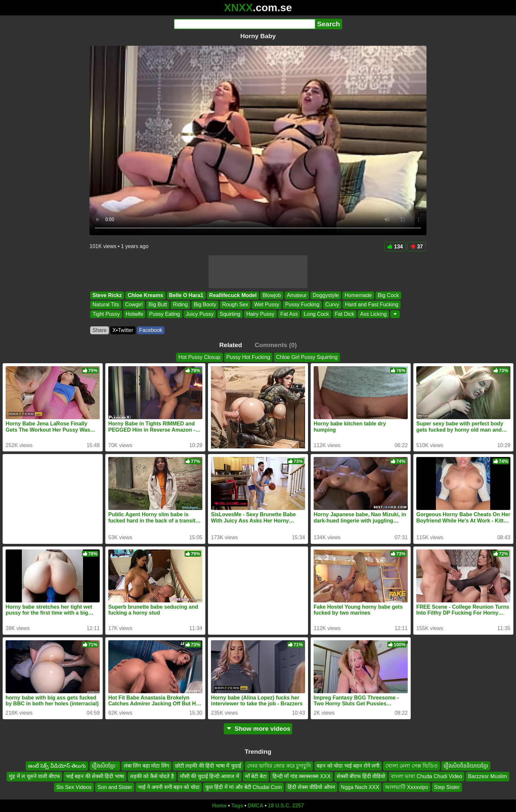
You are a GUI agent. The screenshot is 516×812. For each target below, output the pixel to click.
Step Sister (447, 787)
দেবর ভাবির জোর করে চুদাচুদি (279, 766)
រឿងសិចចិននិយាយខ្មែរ (466, 766)
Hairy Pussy (260, 314)
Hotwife (134, 314)
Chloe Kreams (145, 295)
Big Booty (205, 305)
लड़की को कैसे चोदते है (152, 776)
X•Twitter (123, 330)
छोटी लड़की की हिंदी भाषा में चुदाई (208, 766)
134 (395, 247)
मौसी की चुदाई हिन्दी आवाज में (210, 776)
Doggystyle (326, 295)
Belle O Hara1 (186, 295)
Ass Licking (373, 314)
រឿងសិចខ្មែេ (105, 766)
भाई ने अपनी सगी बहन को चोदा (169, 787)
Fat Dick (345, 314)
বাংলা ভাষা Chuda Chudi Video (426, 776)
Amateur (297, 295)
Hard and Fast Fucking (372, 305)
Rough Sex (235, 305)
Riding (180, 305)
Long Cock (316, 314)
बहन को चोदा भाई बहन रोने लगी (348, 766)
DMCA (255, 806)
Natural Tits (106, 305)
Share (100, 330)
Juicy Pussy (200, 314)
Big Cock (388, 295)
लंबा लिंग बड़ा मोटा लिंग (146, 766)
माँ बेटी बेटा (256, 776)
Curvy (332, 305)
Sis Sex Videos (74, 787)
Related (231, 345)
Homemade (358, 295)
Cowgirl (134, 305)
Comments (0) (276, 345)
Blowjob (272, 295)
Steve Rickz (107, 295)
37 (416, 247)
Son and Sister (115, 787)
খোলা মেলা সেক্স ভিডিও (412, 766)
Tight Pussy (106, 314)
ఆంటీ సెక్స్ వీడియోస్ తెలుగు (57, 766)
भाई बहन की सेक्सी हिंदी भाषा (95, 776)
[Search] (244, 24)
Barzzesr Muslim (487, 776)
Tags (237, 806)
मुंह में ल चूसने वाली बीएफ (34, 776)
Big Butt (158, 305)
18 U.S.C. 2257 (286, 806)
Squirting (230, 314)
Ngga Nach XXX (360, 787)
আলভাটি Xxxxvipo (406, 787)
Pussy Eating (164, 314)
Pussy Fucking (302, 305)
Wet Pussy (267, 305)
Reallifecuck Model (233, 295)
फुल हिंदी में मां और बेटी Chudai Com (244, 787)
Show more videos (258, 729)
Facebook (151, 330)
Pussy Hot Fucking (248, 357)
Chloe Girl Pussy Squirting (307, 357)
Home (219, 806)
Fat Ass (289, 314)
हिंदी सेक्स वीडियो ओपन (311, 787)
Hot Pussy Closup (199, 357)
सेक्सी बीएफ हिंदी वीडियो (361, 776)
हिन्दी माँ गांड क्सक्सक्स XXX (302, 776)
